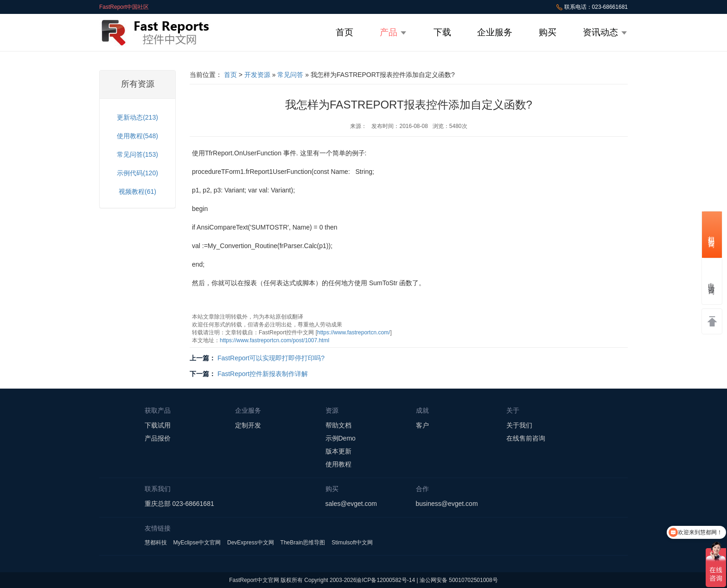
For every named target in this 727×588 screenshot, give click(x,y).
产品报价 (158, 438)
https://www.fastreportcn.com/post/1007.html (274, 340)
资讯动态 (605, 32)
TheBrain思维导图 (303, 543)
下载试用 (158, 425)
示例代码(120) (137, 173)
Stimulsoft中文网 (352, 543)
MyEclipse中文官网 (197, 543)
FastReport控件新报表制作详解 (263, 374)
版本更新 (338, 451)
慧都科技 (156, 543)
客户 (422, 425)
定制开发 (248, 425)
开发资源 (257, 75)
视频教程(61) (137, 192)
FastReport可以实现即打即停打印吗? (271, 358)
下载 (442, 32)
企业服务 (495, 32)
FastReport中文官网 (254, 580)
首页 (344, 32)
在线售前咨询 (526, 438)
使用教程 (338, 464)
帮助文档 (338, 425)
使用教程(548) (137, 136)
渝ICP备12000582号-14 (386, 580)
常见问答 (290, 75)
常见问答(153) (137, 154)
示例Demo (341, 438)
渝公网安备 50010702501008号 (459, 580)
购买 (548, 32)
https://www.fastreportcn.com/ (354, 332)
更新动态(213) (137, 117)
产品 (393, 32)
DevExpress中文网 (251, 543)
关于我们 (519, 425)
